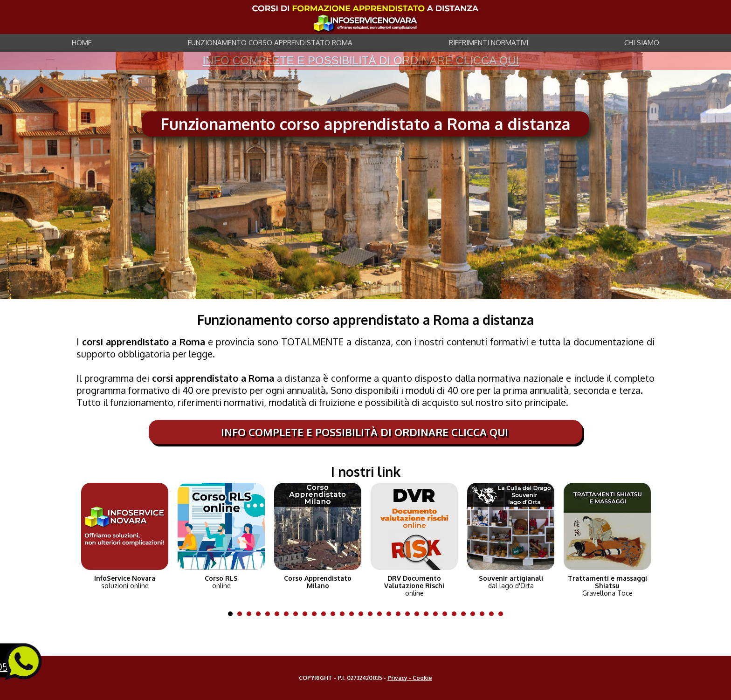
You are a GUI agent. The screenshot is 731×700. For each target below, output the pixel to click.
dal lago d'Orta (511, 582)
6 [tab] (279, 614)
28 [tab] (484, 614)
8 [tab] (298, 614)
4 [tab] (261, 614)
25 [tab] (456, 614)
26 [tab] (466, 614)
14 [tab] (354, 614)
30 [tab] (503, 614)
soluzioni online (125, 582)
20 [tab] (410, 614)
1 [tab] (233, 614)
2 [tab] (242, 614)
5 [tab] (270, 614)
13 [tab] (345, 614)
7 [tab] (289, 614)
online (221, 582)
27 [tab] (475, 614)
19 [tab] (400, 614)
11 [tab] (326, 614)
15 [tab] (363, 614)
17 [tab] (382, 614)
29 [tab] (494, 614)
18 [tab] (391, 614)
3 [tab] (251, 614)
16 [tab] (372, 614)
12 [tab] (335, 614)
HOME (82, 43)
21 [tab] (419, 614)
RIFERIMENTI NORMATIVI (489, 43)
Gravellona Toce (607, 586)
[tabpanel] (125, 534)
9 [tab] (307, 614)
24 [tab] (447, 614)
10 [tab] (317, 614)
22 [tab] (428, 614)
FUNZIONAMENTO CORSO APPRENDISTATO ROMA (270, 43)
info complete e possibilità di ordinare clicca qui (361, 60)
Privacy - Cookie (410, 678)
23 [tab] (438, 614)
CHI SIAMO (642, 43)
